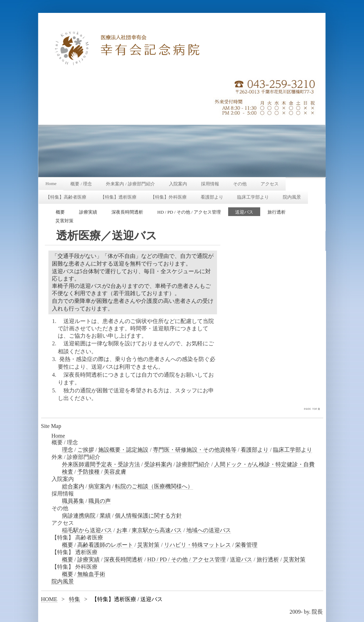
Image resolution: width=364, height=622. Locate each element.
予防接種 (88, 472)
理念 (68, 450)
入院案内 (178, 184)
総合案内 (73, 486)
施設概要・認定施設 (123, 450)
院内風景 (292, 197)
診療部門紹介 (193, 464)
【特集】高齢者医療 (66, 197)
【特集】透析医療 (118, 197)
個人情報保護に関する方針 (148, 516)
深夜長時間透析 (127, 212)
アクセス (270, 184)
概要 (60, 212)
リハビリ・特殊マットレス (198, 545)
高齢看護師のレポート (105, 545)
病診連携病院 (79, 516)
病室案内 (100, 486)
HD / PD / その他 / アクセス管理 (189, 212)
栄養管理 (246, 545)
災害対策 (64, 221)
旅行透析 (277, 212)
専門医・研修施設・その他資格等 (195, 450)
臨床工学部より (253, 197)
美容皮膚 (115, 472)
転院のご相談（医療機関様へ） (154, 486)
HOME (49, 599)
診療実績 (88, 212)
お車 (122, 530)
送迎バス (244, 212)
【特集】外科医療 (169, 197)
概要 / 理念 (81, 184)
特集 (75, 599)
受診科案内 (158, 464)
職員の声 (100, 501)
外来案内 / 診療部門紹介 (130, 184)
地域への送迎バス (209, 530)
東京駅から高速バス (157, 530)
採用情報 (210, 184)
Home (51, 183)
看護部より (212, 197)
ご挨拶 (86, 450)
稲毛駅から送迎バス (87, 530)
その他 (240, 184)
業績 (105, 516)
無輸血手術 (91, 574)
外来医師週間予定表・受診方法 (101, 464)
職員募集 (73, 501)
